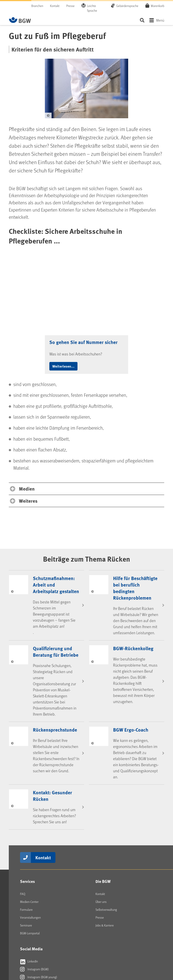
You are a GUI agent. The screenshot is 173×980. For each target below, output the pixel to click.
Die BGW (103, 798)
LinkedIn (29, 878)
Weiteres (28, 418)
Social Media (31, 866)
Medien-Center (29, 818)
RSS (26, 917)
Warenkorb (157, 6)
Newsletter (31, 925)
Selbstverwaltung (106, 826)
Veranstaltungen (30, 834)
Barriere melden (93, 957)
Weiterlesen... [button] (63, 283)
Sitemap (159, 953)
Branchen (37, 6)
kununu (28, 910)
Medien (27, 405)
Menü (160, 20)
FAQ (23, 811)
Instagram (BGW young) (39, 894)
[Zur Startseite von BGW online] (20, 20)
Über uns (101, 818)
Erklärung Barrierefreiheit (65, 957)
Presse (70, 6)
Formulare (26, 826)
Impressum (118, 953)
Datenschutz (139, 953)
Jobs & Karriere (105, 842)
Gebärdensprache (127, 6)
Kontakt (55, 6)
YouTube (29, 902)
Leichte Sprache (92, 8)
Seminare (26, 842)
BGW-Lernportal (30, 850)
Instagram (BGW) (34, 886)
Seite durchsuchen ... (142, 20)
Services (27, 798)
